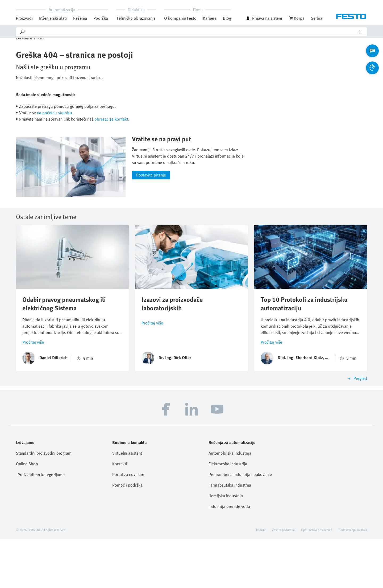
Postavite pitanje (151, 224)
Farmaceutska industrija (230, 534)
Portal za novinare (128, 523)
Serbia (317, 18)
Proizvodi (24, 18)
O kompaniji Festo (180, 18)
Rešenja (80, 18)
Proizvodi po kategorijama (41, 523)
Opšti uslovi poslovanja (317, 578)
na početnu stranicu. (55, 120)
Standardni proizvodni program (44, 502)
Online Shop (27, 512)
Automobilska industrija (230, 502)
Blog (227, 18)
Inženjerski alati (53, 18)
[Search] (192, 32)
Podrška (101, 18)
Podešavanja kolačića (353, 578)
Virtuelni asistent (127, 502)
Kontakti (120, 512)
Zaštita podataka (283, 578)
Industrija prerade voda (229, 555)
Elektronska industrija (228, 512)
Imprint (261, 578)
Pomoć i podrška (127, 534)
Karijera (210, 18)
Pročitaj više (33, 391)
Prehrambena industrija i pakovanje (240, 523)
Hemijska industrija (226, 544)
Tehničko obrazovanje (136, 18)
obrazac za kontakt (111, 126)
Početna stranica (29, 45)
